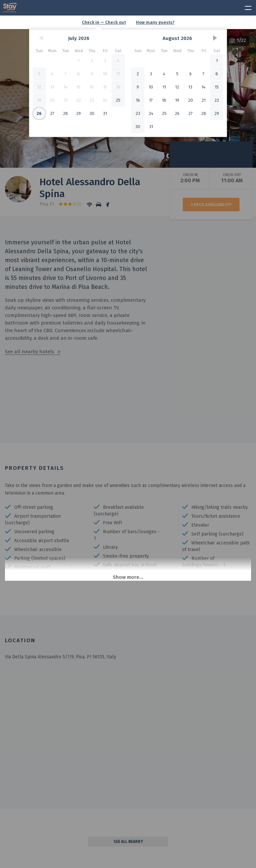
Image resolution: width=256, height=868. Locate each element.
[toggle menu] (245, 7)
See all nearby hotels (30, 352)
